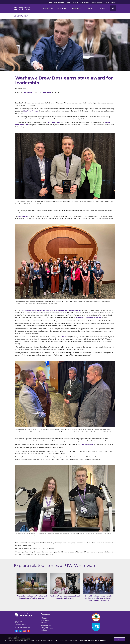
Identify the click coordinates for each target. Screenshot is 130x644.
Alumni (107, 2)
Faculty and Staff (97, 2)
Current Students (85, 2)
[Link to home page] (22, 8)
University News (21, 16)
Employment (44, 622)
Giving (103, 8)
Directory (68, 2)
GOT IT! (120, 639)
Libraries (75, 2)
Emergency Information (47, 624)
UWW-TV (63, 337)
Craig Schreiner (46, 92)
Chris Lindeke (27, 92)
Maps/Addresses (45, 617)
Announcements (45, 620)
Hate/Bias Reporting (46, 625)
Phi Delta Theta (88, 444)
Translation (44, 631)
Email (51, 2)
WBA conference (24, 216)
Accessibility (44, 619)
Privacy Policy (44, 627)
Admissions (62, 8)
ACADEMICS (48, 8)
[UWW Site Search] (113, 8)
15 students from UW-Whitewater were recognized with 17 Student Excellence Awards (52, 311)
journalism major (54, 122)
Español (113, 2)
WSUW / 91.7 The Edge (30, 111)
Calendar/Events (59, 2)
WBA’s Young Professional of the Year (89, 317)
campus (90, 8)
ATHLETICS (76, 8)
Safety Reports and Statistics (48, 629)
